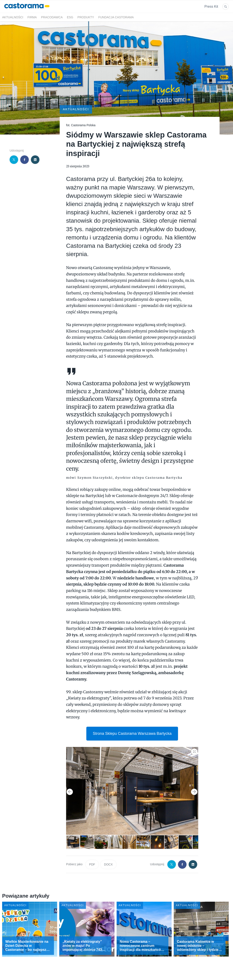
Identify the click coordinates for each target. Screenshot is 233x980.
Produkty (86, 17)
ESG (70, 17)
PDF (92, 864)
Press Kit (211, 6)
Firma (32, 17)
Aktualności (13, 17)
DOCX (108, 864)
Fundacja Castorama (116, 17)
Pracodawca (52, 17)
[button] (194, 751)
